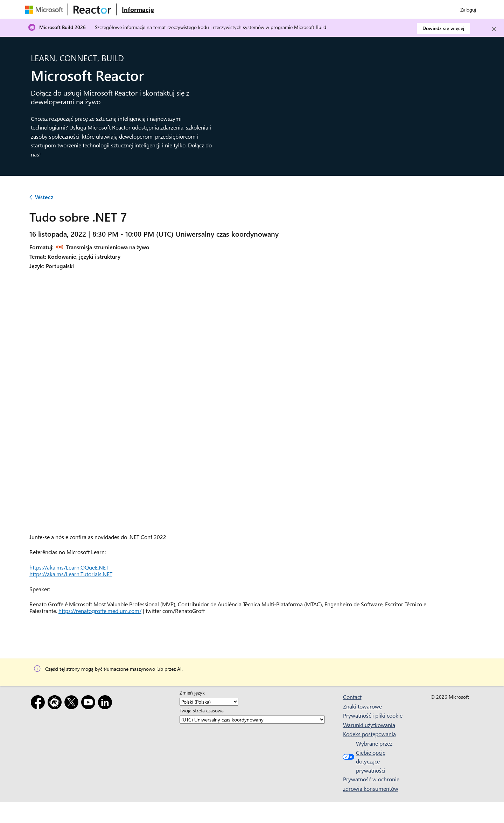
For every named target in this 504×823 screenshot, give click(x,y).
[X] (73, 703)
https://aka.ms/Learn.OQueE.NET (69, 567)
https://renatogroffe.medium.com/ (100, 611)
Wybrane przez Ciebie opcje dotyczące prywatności (367, 757)
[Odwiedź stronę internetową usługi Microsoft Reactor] (92, 9)
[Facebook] (39, 703)
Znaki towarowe (362, 706)
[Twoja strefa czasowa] (252, 720)
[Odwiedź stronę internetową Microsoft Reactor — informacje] (138, 9)
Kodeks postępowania (369, 734)
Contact (352, 697)
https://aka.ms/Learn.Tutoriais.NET (71, 574)
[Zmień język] (209, 702)
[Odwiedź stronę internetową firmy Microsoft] (45, 9)
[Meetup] (56, 703)
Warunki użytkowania (369, 725)
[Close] (494, 29)
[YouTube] (90, 703)
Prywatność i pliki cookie (373, 715)
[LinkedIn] (106, 703)
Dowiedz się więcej (443, 28)
